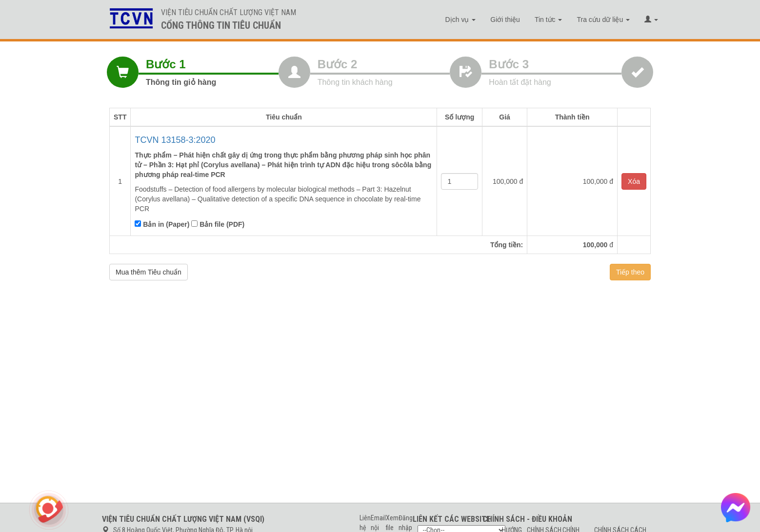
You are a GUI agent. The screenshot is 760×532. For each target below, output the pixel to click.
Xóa (634, 181)
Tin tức (549, 20)
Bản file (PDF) (218, 224)
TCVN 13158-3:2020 (175, 140)
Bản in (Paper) (162, 224)
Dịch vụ (461, 20)
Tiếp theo (630, 272)
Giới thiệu (505, 20)
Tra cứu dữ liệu (603, 20)
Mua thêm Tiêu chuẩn (149, 272)
